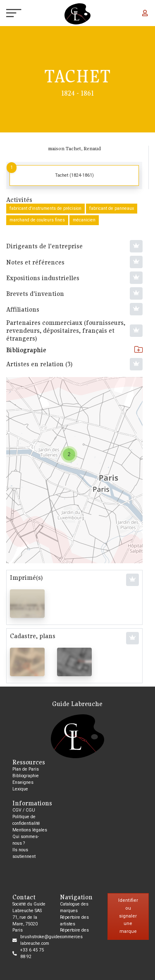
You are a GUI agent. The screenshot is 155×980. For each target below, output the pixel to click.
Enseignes (23, 782)
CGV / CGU (24, 810)
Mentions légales (30, 830)
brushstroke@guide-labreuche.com (41, 940)
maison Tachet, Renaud (74, 148)
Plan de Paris (26, 769)
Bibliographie (74, 350)
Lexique (20, 789)
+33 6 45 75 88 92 (32, 953)
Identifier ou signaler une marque (128, 916)
